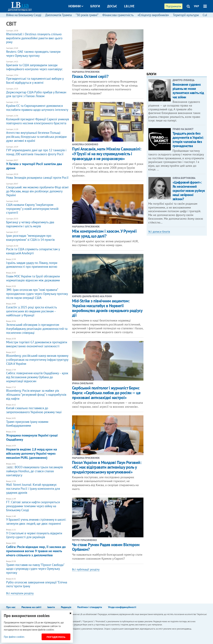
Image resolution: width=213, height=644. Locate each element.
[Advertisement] (177, 44)
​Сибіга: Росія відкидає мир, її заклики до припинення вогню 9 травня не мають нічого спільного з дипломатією (38, 550)
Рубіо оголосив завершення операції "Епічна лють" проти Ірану (38, 583)
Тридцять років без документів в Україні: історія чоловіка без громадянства (188, 140)
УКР (196, 6)
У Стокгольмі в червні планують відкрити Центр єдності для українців (38, 534)
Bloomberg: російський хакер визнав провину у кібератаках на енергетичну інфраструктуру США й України (38, 358)
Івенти (51, 607)
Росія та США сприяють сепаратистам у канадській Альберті (38, 250)
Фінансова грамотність (118, 15)
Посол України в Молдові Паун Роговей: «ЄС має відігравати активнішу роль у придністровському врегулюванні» (107, 467)
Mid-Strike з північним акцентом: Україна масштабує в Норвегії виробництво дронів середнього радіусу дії (107, 308)
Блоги (95, 6)
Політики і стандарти (90, 607)
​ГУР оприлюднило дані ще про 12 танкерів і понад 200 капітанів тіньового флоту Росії (38, 151)
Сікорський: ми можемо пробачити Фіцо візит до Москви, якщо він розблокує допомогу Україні (38, 190)
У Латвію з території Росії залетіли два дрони (38, 165)
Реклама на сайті (31, 607)
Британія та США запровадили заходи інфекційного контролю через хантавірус (38, 66)
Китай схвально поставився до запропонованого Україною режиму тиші (38, 409)
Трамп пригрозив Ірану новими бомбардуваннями (38, 422)
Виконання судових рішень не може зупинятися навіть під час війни (188, 91)
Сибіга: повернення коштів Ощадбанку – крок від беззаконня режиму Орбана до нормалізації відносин (38, 376)
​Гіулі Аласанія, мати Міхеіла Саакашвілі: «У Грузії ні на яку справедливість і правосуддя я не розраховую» (107, 154)
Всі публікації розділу (86, 569)
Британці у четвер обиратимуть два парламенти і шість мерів (38, 223)
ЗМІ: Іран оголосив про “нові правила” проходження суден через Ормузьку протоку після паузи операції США (38, 292)
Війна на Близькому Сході (24, 15)
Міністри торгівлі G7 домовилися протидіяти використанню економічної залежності (38, 343)
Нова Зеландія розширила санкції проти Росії (38, 176)
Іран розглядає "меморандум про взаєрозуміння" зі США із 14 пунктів (38, 236)
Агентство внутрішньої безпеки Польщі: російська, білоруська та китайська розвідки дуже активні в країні (38, 135)
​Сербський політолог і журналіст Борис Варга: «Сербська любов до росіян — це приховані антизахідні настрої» (106, 393)
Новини (76, 6)
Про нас (11, 607)
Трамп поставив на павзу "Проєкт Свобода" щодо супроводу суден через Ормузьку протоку (38, 567)
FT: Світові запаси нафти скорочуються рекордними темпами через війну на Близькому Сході (38, 505)
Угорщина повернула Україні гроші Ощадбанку (38, 436)
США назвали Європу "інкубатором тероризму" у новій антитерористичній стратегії (38, 207)
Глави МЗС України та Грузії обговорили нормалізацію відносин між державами (38, 277)
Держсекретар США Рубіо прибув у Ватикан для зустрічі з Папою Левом (38, 93)
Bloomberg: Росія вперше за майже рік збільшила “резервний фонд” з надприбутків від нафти (38, 393)
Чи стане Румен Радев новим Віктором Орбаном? (106, 547)
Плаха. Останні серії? (90, 76)
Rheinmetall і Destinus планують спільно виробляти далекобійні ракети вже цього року (38, 37)
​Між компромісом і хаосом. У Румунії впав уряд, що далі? (104, 234)
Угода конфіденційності (122, 607)
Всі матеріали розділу (20, 593)
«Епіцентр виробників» (153, 15)
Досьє (112, 6)
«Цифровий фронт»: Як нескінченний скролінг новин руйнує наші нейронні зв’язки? (189, 191)
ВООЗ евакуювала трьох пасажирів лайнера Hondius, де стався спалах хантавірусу (38, 470)
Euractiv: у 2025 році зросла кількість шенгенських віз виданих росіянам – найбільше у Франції (38, 310)
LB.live (129, 6)
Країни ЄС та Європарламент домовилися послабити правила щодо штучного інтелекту (38, 106)
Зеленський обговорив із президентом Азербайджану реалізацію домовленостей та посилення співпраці (38, 327)
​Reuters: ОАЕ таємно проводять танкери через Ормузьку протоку (38, 52)
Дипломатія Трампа (58, 15)
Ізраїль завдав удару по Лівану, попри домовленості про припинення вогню (38, 264)
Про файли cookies (14, 637)
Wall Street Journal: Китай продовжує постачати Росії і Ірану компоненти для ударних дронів (38, 487)
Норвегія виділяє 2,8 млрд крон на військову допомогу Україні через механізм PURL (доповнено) (38, 452)
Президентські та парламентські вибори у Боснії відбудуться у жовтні (38, 79)
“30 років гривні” (87, 15)
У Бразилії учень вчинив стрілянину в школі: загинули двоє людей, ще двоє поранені (38, 520)
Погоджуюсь (56, 637)
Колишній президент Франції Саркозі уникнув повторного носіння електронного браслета (38, 120)
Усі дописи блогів (159, 232)
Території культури (186, 15)
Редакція (66, 607)
